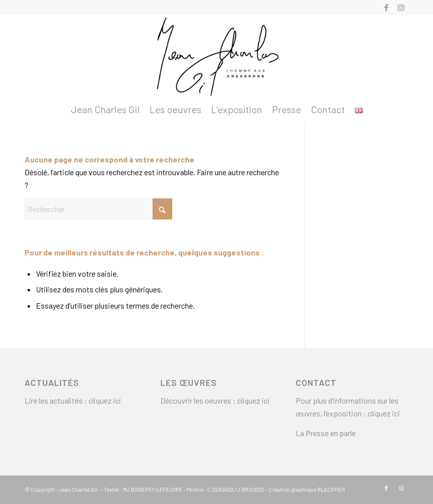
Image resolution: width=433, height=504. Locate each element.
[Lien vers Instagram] (401, 7)
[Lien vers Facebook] (386, 7)
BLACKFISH (331, 489)
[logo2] (216, 56)
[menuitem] (105, 109)
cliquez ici (105, 400)
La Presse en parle (326, 433)
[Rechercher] (98, 209)
